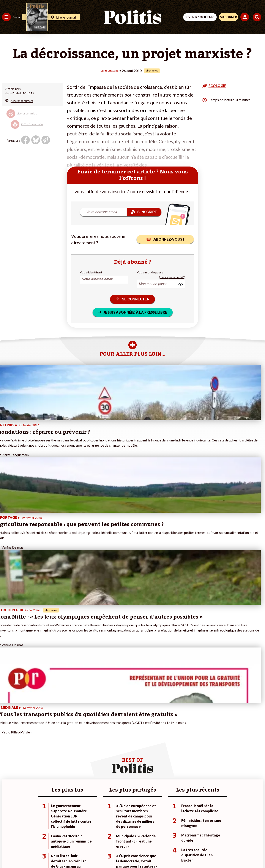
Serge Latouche (110, 70)
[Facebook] (76, 853)
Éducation (25, 776)
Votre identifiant (91, 272)
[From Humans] (130, 853)
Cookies (218, 838)
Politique (8, 771)
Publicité (200, 838)
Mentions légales (67, 838)
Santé (22, 780)
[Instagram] (117, 853)
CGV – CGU (133, 838)
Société (7, 780)
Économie (25, 771)
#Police (76, 771)
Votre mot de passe (150, 272)
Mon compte (45, 798)
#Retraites (78, 780)
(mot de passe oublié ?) (172, 277)
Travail (23, 767)
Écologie (8, 776)
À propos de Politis (49, 794)
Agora (6, 767)
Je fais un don (46, 771)
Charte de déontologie (102, 838)
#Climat (76, 767)
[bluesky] (90, 853)
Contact (43, 838)
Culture (7, 789)
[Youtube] (103, 853)
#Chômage (78, 785)
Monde (7, 794)
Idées (6, 785)
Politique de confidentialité (168, 838)
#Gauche (77, 776)
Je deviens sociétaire (51, 776)
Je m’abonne (45, 780)
